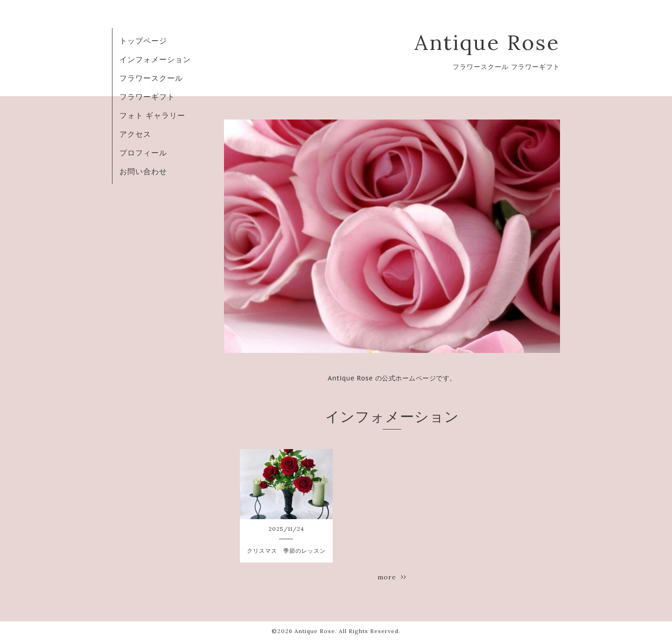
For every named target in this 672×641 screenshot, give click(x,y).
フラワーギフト (147, 97)
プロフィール (143, 153)
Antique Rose (487, 42)
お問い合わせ (143, 171)
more (392, 577)
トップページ (143, 41)
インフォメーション (155, 59)
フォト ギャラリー (152, 115)
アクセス (135, 134)
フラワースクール (151, 78)
